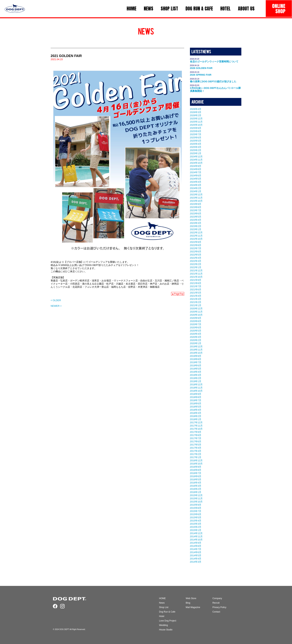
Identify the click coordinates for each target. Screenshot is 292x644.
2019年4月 (196, 372)
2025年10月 (196, 125)
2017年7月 (196, 438)
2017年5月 (196, 445)
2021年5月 (196, 293)
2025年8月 (196, 131)
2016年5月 (196, 479)
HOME (162, 598)
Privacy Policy (219, 607)
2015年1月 (196, 530)
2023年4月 (196, 220)
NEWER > (56, 306)
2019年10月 (196, 353)
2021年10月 (196, 277)
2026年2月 (196, 115)
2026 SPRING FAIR (201, 75)
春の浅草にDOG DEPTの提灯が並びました (213, 81)
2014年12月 (196, 533)
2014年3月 (196, 562)
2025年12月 (196, 119)
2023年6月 (196, 214)
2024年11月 (196, 160)
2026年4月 (196, 109)
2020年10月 (196, 315)
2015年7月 (196, 511)
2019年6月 (196, 365)
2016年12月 (196, 460)
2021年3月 (196, 299)
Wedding (163, 625)
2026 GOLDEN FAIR (201, 68)
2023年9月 (196, 204)
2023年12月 (196, 195)
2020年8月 (196, 321)
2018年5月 (196, 407)
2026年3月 (196, 112)
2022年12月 (196, 233)
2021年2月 (196, 302)
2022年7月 (196, 248)
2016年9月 (196, 467)
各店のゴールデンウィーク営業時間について (214, 62)
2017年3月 (196, 451)
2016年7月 (196, 473)
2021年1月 (196, 305)
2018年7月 (196, 400)
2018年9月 (196, 394)
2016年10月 (196, 464)
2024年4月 (196, 182)
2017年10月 (196, 429)
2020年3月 (196, 337)
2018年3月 (196, 413)
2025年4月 (196, 144)
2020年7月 (196, 324)
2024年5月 (196, 179)
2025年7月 (196, 134)
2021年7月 (196, 286)
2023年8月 (196, 207)
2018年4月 (196, 410)
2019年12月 (196, 346)
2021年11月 (196, 274)
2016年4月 (196, 483)
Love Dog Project (168, 621)
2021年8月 (196, 283)
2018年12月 (196, 384)
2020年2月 (196, 340)
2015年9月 (196, 505)
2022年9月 (196, 242)
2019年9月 (196, 356)
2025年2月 (196, 150)
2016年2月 (196, 489)
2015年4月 (196, 521)
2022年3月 (196, 261)
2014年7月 (196, 549)
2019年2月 (196, 378)
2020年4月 (196, 334)
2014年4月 (196, 559)
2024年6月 (196, 176)
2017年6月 (196, 441)
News (162, 603)
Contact (216, 612)
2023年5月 (196, 217)
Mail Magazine (193, 607)
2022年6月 (196, 252)
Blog (188, 603)
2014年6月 (196, 552)
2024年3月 (196, 185)
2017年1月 (196, 457)
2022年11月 (196, 236)
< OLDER (56, 300)
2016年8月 (196, 470)
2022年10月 (196, 239)
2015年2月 (196, 527)
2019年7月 (196, 362)
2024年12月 (196, 157)
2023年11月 (196, 198)
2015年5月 (196, 517)
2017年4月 (196, 448)
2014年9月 (196, 543)
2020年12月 (196, 308)
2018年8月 (196, 397)
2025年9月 (196, 128)
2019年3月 (196, 375)
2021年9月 (196, 280)
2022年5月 (196, 255)
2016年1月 (196, 492)
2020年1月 (196, 343)
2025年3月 (196, 147)
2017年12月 (196, 422)
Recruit (216, 603)
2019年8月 (196, 359)
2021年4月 (196, 296)
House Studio (166, 630)
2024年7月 (196, 172)
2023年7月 (196, 210)
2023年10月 (196, 201)
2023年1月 (196, 229)
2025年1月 (196, 153)
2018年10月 (196, 391)
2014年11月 (196, 536)
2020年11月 (196, 312)
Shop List (164, 607)
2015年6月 (196, 514)
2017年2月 (196, 454)
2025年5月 (196, 141)
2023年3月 (196, 223)
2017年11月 (196, 426)
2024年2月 (196, 188)
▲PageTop (178, 294)
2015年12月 (196, 495)
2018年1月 (196, 419)
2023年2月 (196, 226)
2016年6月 (196, 476)
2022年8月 (196, 245)
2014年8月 (196, 546)
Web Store (191, 598)
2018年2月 (196, 416)
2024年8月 (196, 169)
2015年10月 (196, 502)
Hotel (162, 616)
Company (217, 598)
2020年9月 (196, 318)
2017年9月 (196, 432)
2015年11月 (196, 498)
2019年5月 (196, 369)
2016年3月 (196, 486)
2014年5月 (196, 555)
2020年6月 (196, 327)
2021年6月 (196, 290)
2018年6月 (196, 403)
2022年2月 (196, 264)
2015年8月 (196, 508)
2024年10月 (196, 163)
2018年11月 (196, 388)
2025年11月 (196, 122)
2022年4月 (196, 258)
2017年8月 (196, 435)
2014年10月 (196, 540)
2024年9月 (196, 166)
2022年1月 (196, 267)
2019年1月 (196, 381)
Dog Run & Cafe (167, 612)
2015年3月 (196, 524)
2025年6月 (196, 138)
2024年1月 (196, 191)
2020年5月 (196, 331)
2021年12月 (196, 271)
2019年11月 (196, 350)
